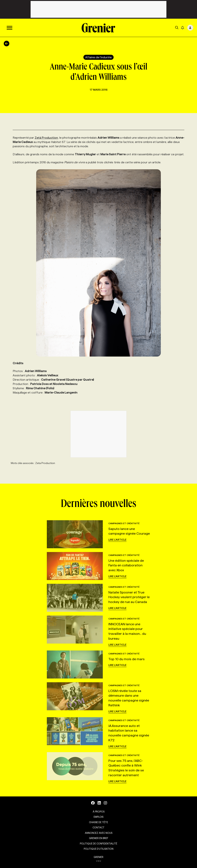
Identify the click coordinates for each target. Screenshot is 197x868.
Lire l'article (117, 540)
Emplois (98, 817)
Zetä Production (46, 138)
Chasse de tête (98, 822)
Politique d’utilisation (99, 849)
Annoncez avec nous (99, 833)
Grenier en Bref (99, 838)
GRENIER (98, 857)
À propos (99, 812)
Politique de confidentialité (98, 844)
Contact (98, 827)
